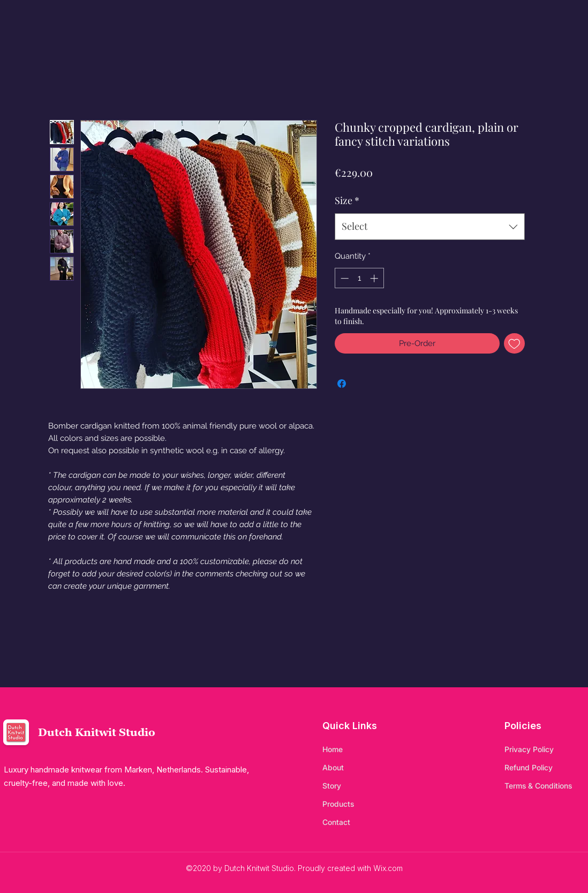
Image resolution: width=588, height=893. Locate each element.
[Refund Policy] (542, 768)
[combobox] (430, 227)
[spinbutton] (359, 278)
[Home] (360, 749)
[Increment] (375, 278)
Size (347, 200)
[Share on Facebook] (342, 384)
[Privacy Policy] (542, 749)
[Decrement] (344, 278)
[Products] (360, 804)
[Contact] (360, 822)
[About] (360, 768)
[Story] (360, 786)
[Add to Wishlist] (514, 344)
